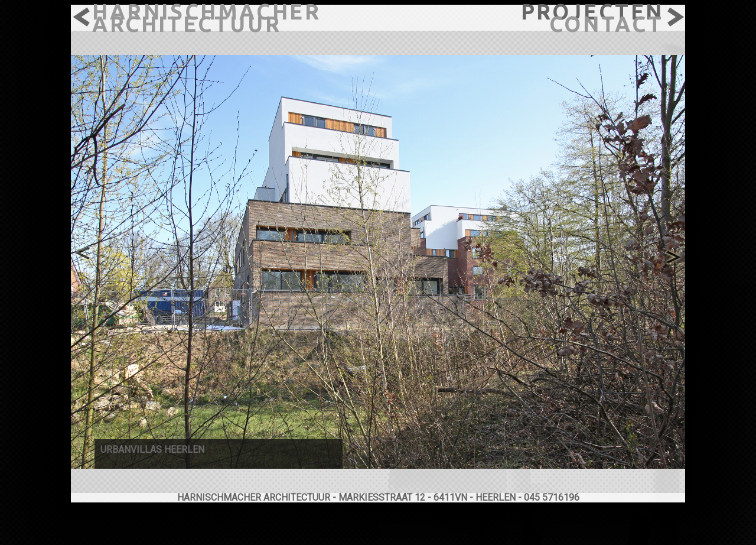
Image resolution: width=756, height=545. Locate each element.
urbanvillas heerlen (152, 450)
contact (607, 24)
